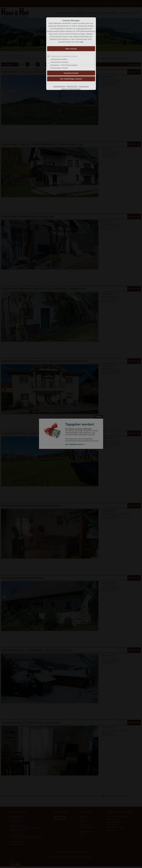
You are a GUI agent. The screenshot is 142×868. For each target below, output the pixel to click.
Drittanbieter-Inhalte (59, 68)
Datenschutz (72, 86)
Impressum (84, 86)
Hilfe (81, 42)
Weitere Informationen (71, 89)
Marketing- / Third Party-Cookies (64, 65)
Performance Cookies (59, 62)
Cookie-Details (59, 86)
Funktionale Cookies (59, 59)
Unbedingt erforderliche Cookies (64, 56)
